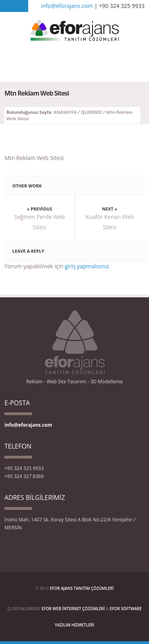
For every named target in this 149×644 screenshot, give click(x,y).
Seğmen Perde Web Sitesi (40, 222)
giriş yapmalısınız (87, 266)
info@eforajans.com (67, 6)
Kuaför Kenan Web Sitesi (110, 222)
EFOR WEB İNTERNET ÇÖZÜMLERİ (73, 609)
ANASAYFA (65, 112)
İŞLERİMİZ (91, 112)
